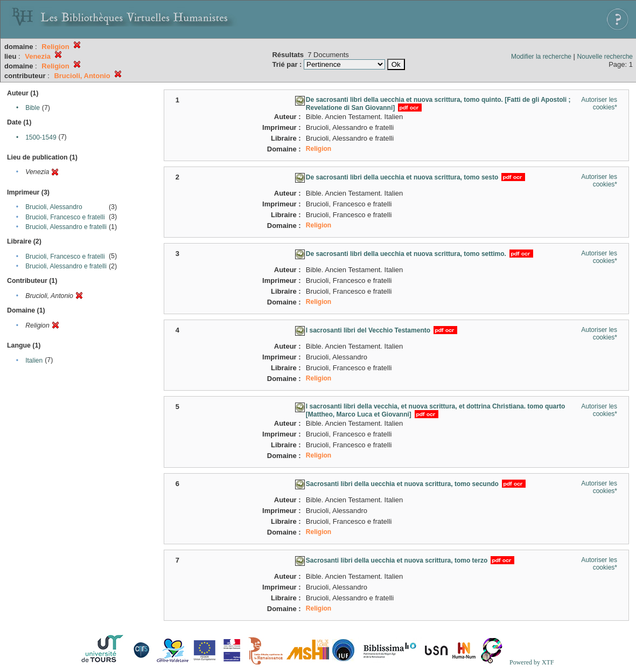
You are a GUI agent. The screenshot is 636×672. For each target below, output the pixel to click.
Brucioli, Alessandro (54, 207)
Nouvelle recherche (605, 57)
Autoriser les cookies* (599, 103)
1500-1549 (41, 137)
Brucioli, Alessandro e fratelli (66, 227)
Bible (33, 108)
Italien (34, 361)
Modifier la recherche (541, 57)
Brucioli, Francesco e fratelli (65, 217)
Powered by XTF (532, 662)
